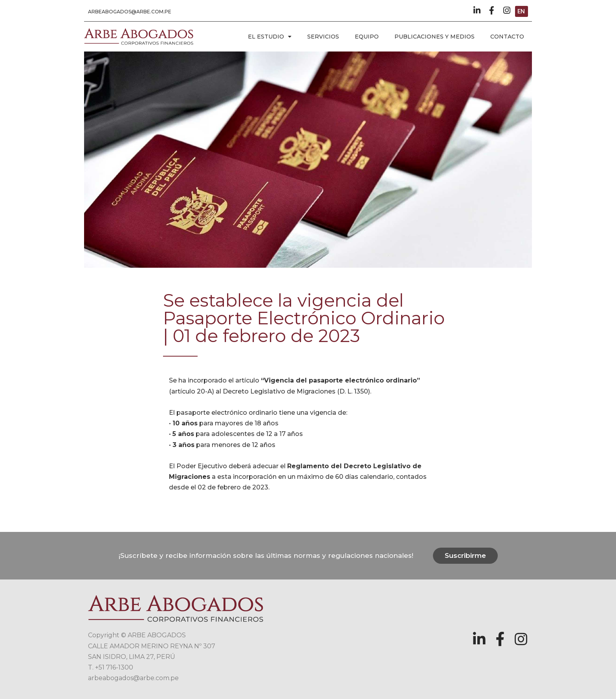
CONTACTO (507, 37)
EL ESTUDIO (270, 37)
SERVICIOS (323, 37)
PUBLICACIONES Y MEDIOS (434, 37)
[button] (130, 12)
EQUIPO (367, 37)
